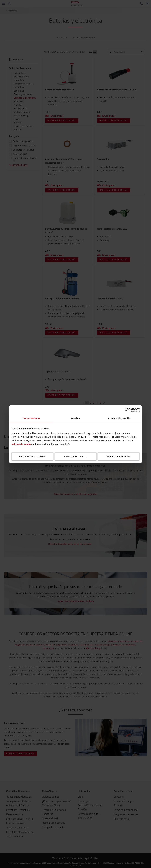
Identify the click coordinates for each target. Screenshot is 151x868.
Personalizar (76, 456)
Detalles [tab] (75, 418)
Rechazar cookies (32, 456)
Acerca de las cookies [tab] (120, 418)
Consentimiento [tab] (31, 418)
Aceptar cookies (119, 456)
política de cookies (22, 444)
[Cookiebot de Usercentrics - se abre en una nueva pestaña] (127, 410)
